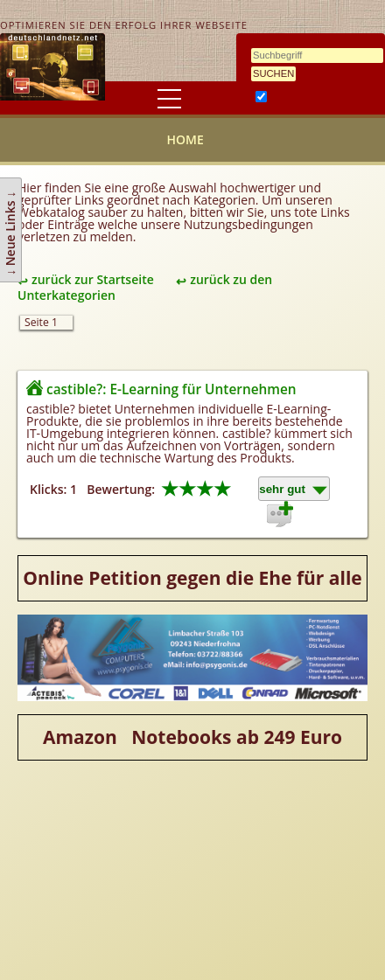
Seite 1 (41, 322)
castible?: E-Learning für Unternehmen (171, 389)
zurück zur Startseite (93, 279)
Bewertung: (121, 489)
